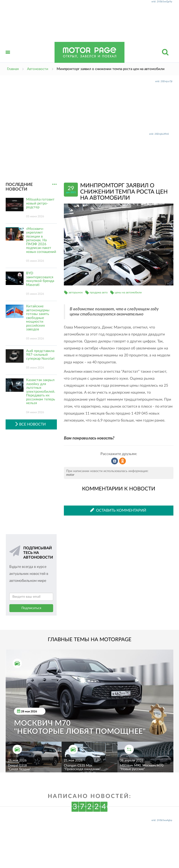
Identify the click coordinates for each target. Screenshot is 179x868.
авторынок (76, 292)
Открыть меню (8, 57)
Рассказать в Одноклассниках (123, 461)
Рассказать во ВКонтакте (115, 461)
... (54, 184)
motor (70, 475)
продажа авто (99, 292)
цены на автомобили (128, 292)
